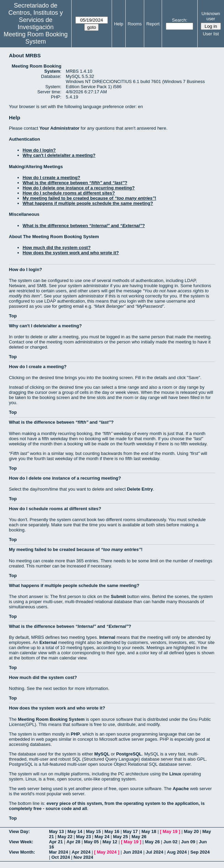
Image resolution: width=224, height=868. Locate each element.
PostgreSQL (129, 754)
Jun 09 (188, 842)
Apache (181, 789)
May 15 (93, 831)
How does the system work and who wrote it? (71, 253)
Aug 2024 (177, 852)
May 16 (112, 831)
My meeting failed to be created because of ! (89, 198)
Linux (175, 774)
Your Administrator (59, 128)
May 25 (120, 837)
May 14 (75, 831)
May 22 (65, 837)
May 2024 (107, 852)
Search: (180, 20)
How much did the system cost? (57, 248)
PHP (76, 734)
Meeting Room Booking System (35, 38)
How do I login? (39, 150)
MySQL (102, 754)
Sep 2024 (200, 852)
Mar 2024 (59, 852)
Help (119, 24)
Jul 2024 (154, 852)
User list (211, 34)
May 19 (170, 831)
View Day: (19, 831)
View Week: (21, 842)
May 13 (56, 831)
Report (153, 24)
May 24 (102, 837)
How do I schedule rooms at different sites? (69, 193)
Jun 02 (170, 842)
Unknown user (211, 16)
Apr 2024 (81, 852)
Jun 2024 (133, 852)
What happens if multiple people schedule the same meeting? (88, 203)
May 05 (91, 842)
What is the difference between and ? (75, 183)
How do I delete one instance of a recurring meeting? (79, 188)
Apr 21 (56, 842)
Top (13, 316)
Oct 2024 (61, 857)
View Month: (22, 852)
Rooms (135, 24)
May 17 (130, 831)
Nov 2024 (83, 857)
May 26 (139, 837)
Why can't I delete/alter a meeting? (59, 155)
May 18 (149, 831)
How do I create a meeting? (51, 178)
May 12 (110, 842)
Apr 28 (73, 842)
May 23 (83, 837)
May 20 (191, 831)
